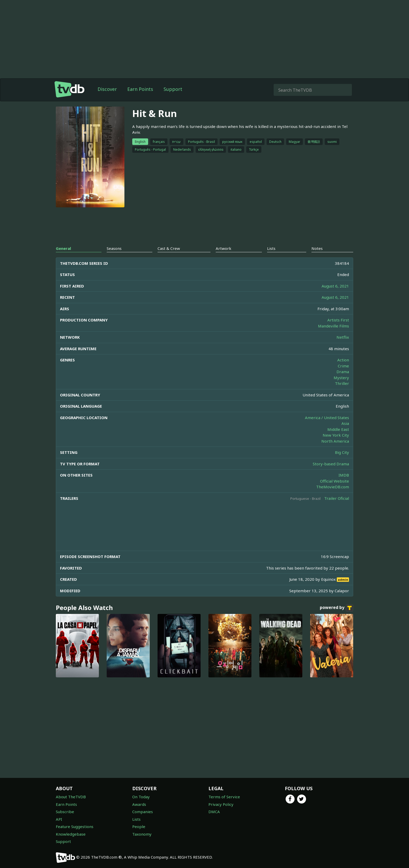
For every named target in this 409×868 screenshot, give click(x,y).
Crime (343, 366)
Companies (143, 812)
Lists (136, 819)
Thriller (342, 383)
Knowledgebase (71, 834)
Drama (343, 372)
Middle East (338, 429)
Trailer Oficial (337, 498)
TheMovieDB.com (333, 487)
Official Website (335, 481)
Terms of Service (224, 797)
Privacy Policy (221, 804)
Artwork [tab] (224, 248)
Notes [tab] (317, 248)
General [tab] (63, 248)
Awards (139, 804)
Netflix (343, 337)
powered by (336, 608)
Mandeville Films (333, 326)
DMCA (214, 812)
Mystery (341, 378)
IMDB (344, 475)
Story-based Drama (331, 464)
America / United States (327, 418)
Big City (342, 452)
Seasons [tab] (114, 248)
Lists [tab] (271, 248)
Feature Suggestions (75, 826)
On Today (141, 797)
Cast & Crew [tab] (169, 248)
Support (173, 89)
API (59, 819)
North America (335, 441)
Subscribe (65, 812)
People (139, 826)
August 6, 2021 (335, 286)
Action (343, 360)
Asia (345, 423)
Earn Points (140, 89)
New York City (336, 435)
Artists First (338, 320)
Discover (107, 89)
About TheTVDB (71, 797)
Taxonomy (142, 834)
